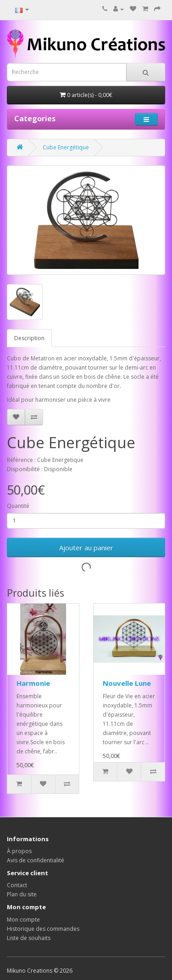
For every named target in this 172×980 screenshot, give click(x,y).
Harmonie (33, 683)
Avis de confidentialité (36, 860)
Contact (17, 885)
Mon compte (23, 920)
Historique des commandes (43, 929)
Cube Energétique (66, 147)
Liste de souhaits (29, 938)
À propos (19, 851)
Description (29, 338)
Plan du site (22, 894)
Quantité (18, 506)
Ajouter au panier (86, 547)
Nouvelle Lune (127, 683)
